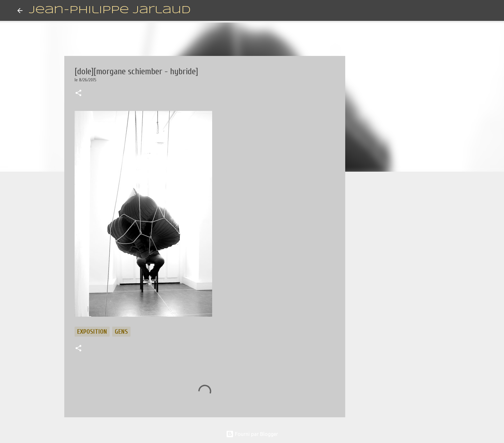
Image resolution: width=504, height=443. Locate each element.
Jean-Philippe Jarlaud (110, 10)
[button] (78, 94)
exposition (92, 332)
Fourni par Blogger (252, 434)
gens (121, 332)
